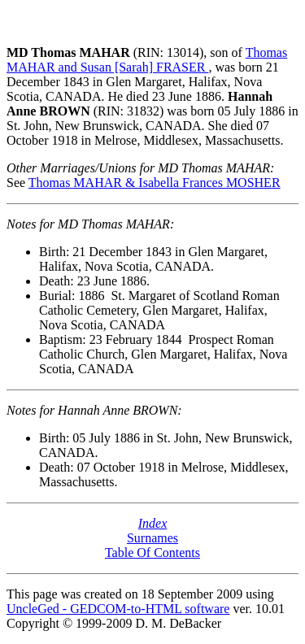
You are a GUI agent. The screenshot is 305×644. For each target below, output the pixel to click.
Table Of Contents (152, 553)
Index (153, 523)
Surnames (152, 538)
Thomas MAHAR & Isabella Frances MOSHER (155, 183)
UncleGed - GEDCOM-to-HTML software (118, 609)
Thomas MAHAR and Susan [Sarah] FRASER (147, 60)
